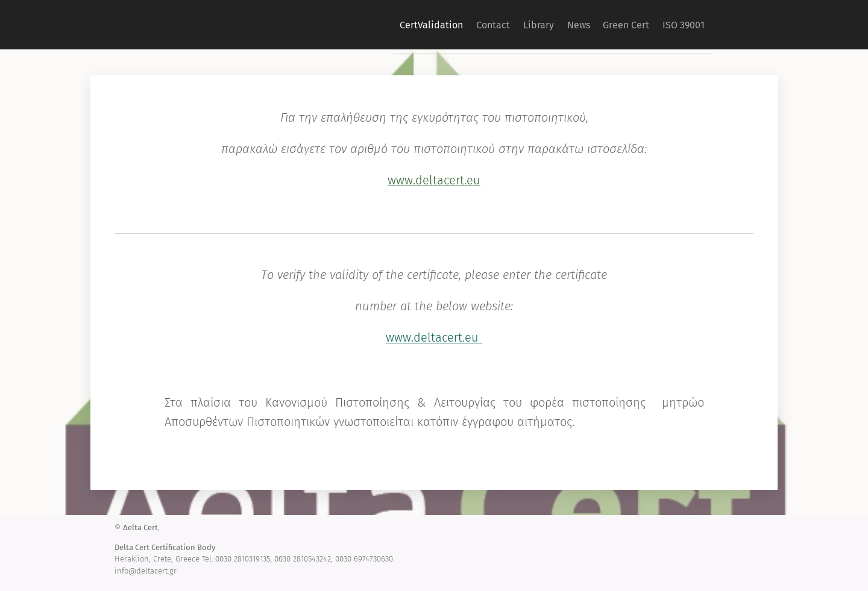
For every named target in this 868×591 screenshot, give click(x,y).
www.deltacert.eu (434, 180)
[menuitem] (384, 25)
